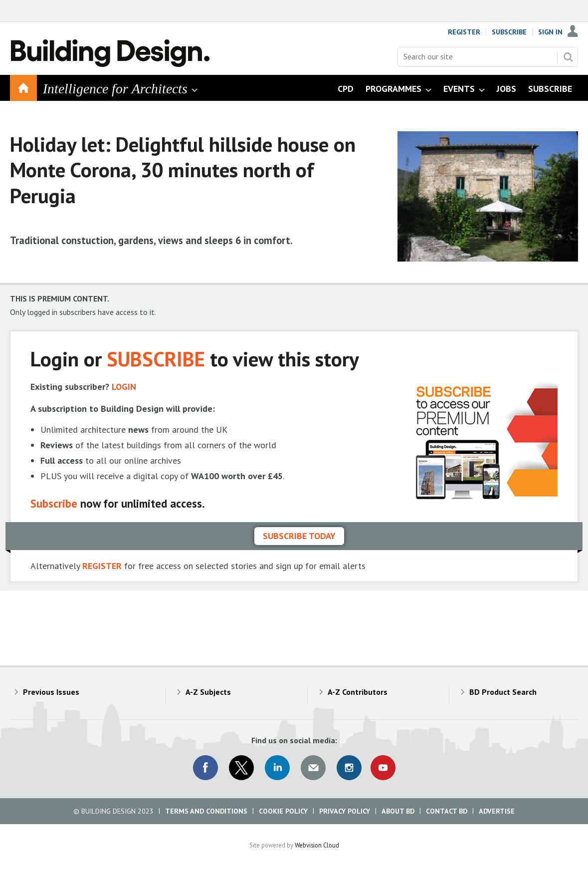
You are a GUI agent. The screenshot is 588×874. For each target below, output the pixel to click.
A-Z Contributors (358, 692)
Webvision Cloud (317, 845)
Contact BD (447, 811)
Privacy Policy (345, 811)
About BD (398, 811)
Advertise (497, 811)
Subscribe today (299, 536)
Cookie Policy (283, 811)
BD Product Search (503, 692)
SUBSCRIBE (156, 359)
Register (464, 32)
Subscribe (509, 32)
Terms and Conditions (206, 811)
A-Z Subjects (208, 692)
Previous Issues (51, 692)
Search (568, 57)
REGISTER (102, 566)
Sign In (550, 32)
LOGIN (124, 387)
